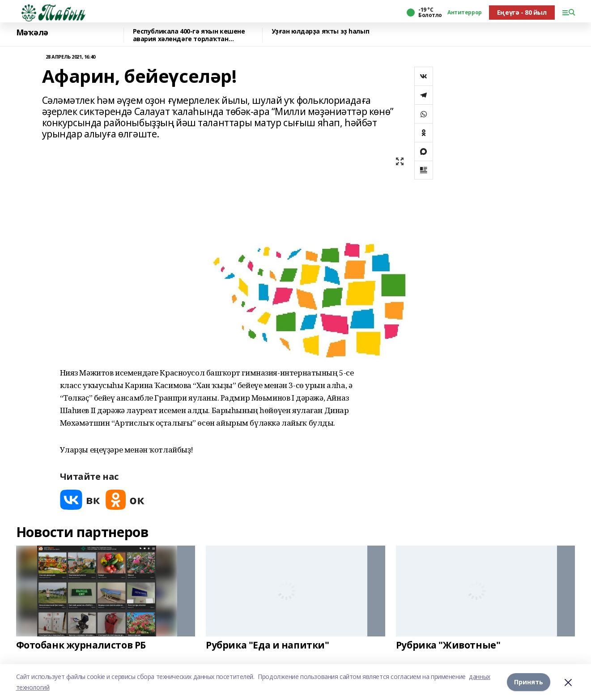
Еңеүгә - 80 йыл (522, 12)
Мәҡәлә (32, 33)
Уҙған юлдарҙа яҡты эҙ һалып (321, 32)
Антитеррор (465, 13)
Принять (529, 682)
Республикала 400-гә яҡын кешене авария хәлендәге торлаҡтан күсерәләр (189, 35)
